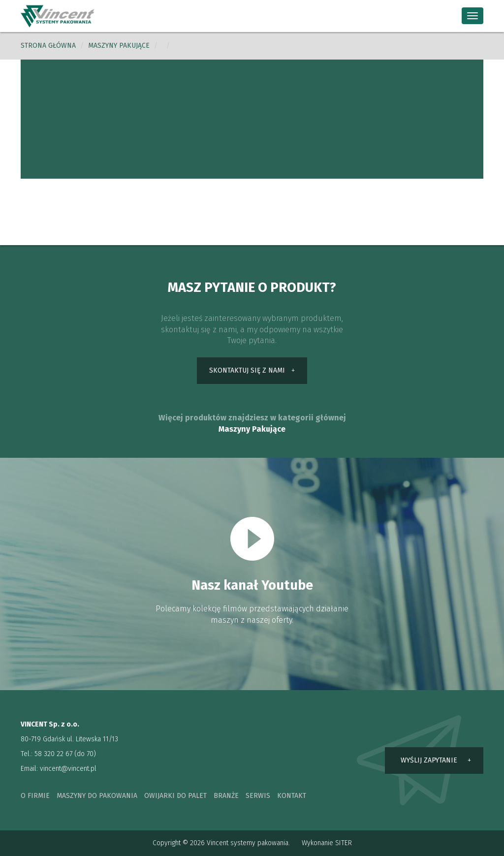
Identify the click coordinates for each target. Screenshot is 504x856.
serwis (258, 796)
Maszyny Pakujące (252, 429)
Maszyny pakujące (119, 46)
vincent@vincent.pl (68, 769)
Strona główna (48, 46)
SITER (344, 843)
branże (226, 796)
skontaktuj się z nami (247, 370)
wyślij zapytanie (429, 760)
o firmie (35, 796)
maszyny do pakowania (97, 796)
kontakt (292, 796)
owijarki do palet (175, 796)
